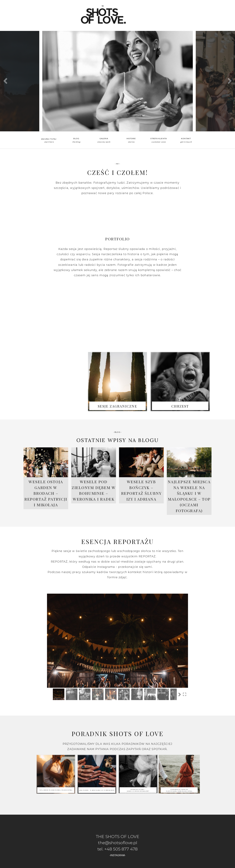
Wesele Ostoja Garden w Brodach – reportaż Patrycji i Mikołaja (46, 493)
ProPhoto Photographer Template (131, 865)
